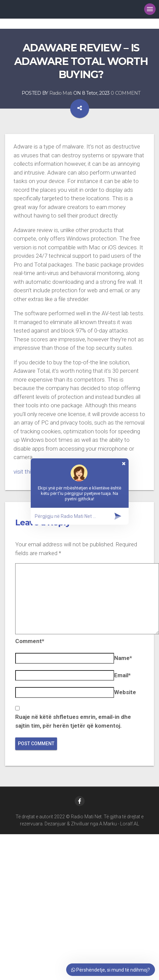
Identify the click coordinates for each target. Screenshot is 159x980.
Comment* (30, 641)
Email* (122, 675)
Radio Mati (61, 93)
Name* (123, 658)
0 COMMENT (126, 93)
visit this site (29, 472)
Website (125, 692)
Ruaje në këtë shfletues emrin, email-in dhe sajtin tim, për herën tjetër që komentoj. (73, 721)
